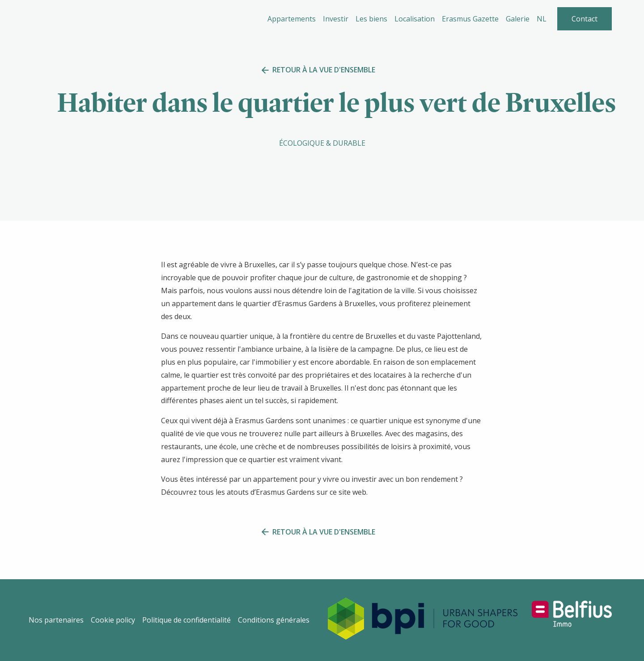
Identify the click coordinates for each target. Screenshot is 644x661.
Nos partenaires (56, 620)
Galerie (518, 19)
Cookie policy (113, 620)
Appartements (292, 19)
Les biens (371, 19)
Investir (336, 19)
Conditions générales (274, 620)
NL (542, 19)
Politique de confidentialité (186, 620)
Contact (585, 19)
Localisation (415, 19)
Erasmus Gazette (470, 19)
